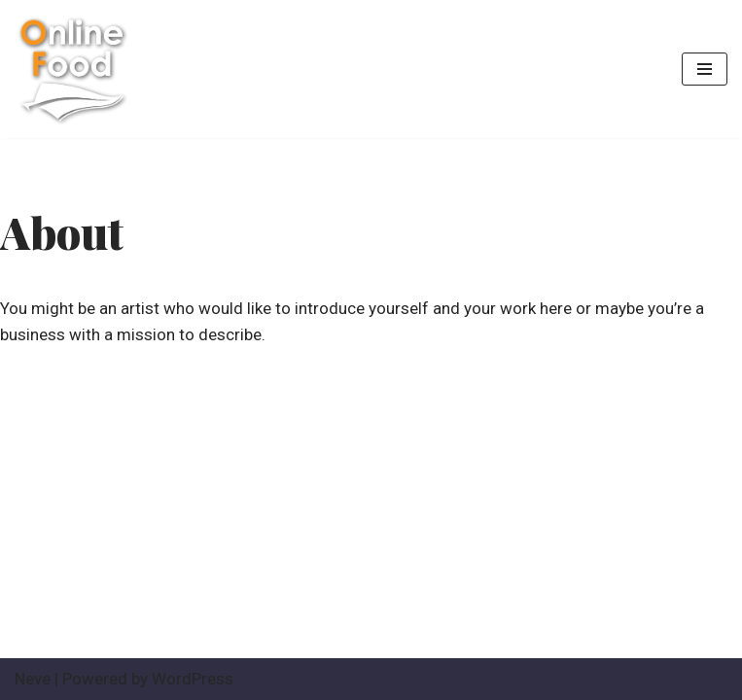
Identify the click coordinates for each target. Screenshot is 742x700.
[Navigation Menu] (705, 69)
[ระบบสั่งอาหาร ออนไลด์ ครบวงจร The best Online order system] (73, 69)
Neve (33, 679)
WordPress (193, 679)
